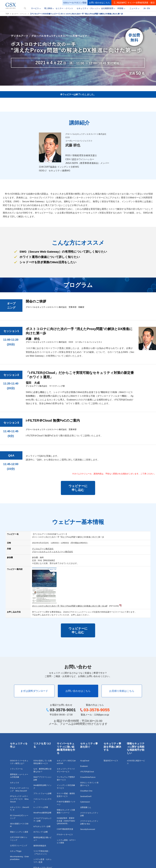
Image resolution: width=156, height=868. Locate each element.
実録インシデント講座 (19, 832)
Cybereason (85, 802)
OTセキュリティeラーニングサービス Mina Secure (19, 799)
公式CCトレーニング (19, 846)
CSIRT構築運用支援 (65, 829)
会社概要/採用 (107, 8)
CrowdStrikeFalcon (88, 777)
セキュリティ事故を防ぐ (89, 745)
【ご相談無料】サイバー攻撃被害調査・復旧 (134, 3)
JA (144, 8)
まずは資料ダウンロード (34, 691)
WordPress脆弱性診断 (42, 813)
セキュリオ (15, 783)
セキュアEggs (16, 851)
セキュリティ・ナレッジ (87, 8)
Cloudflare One (86, 791)
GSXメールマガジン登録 (75, 3)
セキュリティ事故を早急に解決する (112, 747)
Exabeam (84, 766)
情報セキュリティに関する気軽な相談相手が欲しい (136, 748)
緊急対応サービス (111, 761)
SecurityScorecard (88, 829)
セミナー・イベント (64, 8)
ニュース (133, 8)
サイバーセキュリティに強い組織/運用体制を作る (66, 748)
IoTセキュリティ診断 (42, 826)
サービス (35, 8)
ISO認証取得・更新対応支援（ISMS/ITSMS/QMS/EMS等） (66, 821)
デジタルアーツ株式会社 (43, 549)
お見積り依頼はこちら (122, 691)
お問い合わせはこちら (99, 3)
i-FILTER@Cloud (87, 772)
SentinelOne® (86, 796)
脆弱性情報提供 (40, 846)
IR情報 (120, 8)
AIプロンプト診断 (41, 832)
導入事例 (48, 8)
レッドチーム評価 (41, 807)
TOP (7, 14)
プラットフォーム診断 (42, 793)
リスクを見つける (42, 745)
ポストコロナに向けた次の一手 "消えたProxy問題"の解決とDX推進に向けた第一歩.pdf (70, 606)
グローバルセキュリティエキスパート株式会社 (53, 552)
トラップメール (16, 769)
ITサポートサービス (65, 835)
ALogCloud (85, 761)
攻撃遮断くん (86, 807)
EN (149, 8)
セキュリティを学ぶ (19, 745)
